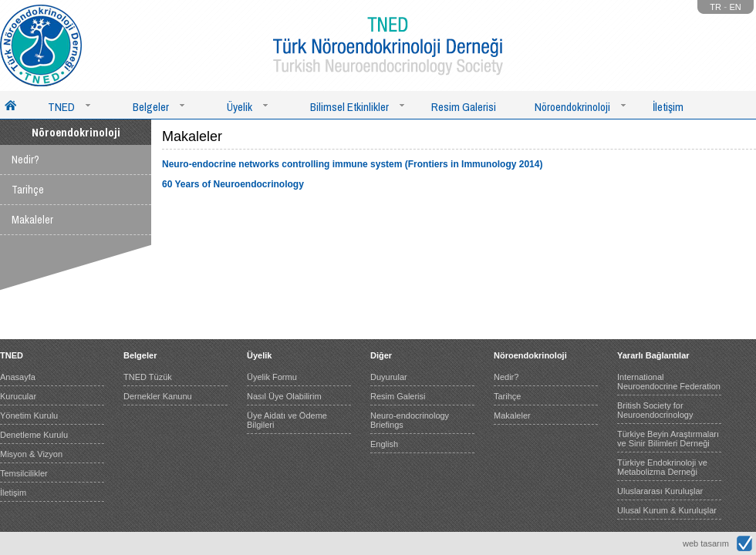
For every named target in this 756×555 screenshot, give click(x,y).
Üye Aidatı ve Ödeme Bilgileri (287, 420)
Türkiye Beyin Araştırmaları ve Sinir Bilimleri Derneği (668, 439)
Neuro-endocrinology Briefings (410, 420)
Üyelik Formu (272, 377)
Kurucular (18, 396)
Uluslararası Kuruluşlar (660, 491)
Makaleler (32, 220)
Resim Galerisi (464, 107)
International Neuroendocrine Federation (669, 382)
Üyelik (240, 107)
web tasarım (706, 543)
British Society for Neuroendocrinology (655, 410)
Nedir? (25, 160)
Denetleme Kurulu (34, 435)
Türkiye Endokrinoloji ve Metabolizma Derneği (662, 467)
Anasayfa (18, 377)
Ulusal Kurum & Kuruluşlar (667, 510)
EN (736, 7)
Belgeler (151, 107)
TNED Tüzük (148, 377)
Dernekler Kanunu (158, 396)
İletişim (668, 107)
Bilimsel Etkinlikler (349, 107)
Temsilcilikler (24, 473)
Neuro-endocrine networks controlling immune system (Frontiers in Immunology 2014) (352, 164)
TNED (61, 107)
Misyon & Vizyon (31, 454)
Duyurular (389, 377)
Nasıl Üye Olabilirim (284, 396)
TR (715, 7)
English (384, 444)
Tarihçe (28, 190)
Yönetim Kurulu (29, 415)
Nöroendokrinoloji (572, 107)
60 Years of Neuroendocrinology (233, 184)
